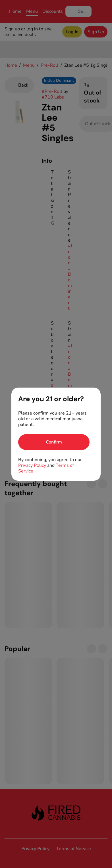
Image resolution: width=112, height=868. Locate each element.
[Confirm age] (54, 442)
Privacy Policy (32, 465)
